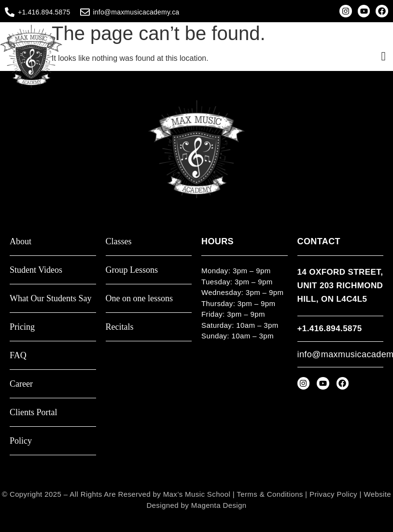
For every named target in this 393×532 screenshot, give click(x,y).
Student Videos (36, 270)
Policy (21, 441)
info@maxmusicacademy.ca (136, 12)
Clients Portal (34, 413)
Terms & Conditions (270, 494)
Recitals (120, 327)
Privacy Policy (333, 494)
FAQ (18, 356)
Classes (119, 242)
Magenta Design (219, 505)
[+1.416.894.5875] (10, 12)
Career (21, 384)
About (21, 242)
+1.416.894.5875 (44, 12)
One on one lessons (139, 299)
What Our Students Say (50, 299)
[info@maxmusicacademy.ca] (85, 12)
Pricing (22, 327)
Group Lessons (132, 270)
